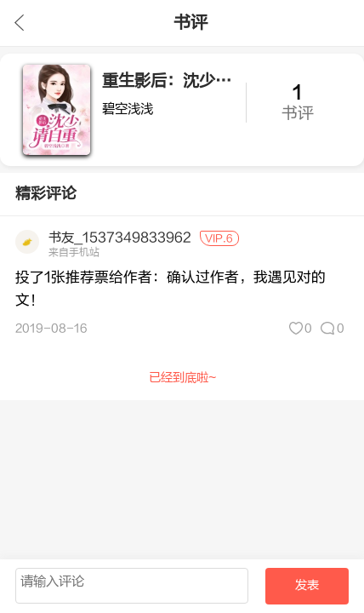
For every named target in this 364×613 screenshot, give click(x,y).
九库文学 (19, 23)
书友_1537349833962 (120, 238)
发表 (307, 585)
